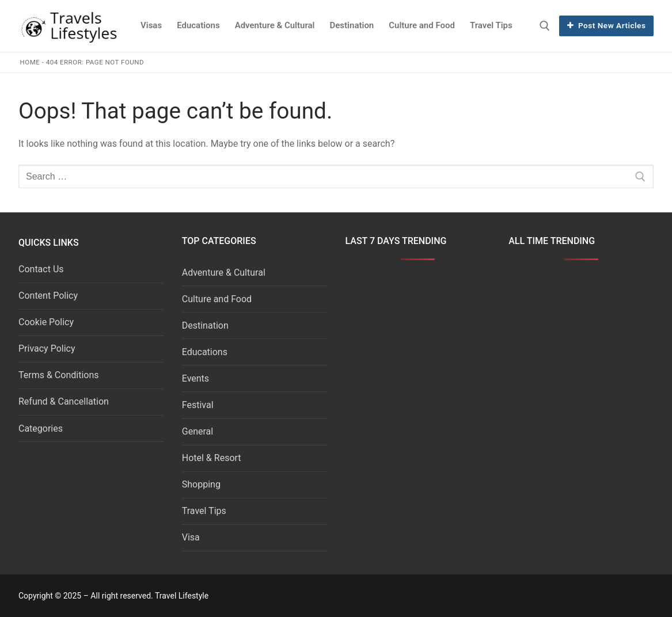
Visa (191, 537)
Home (30, 62)
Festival (198, 405)
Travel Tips (204, 511)
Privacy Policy (47, 349)
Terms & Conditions (59, 375)
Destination (205, 325)
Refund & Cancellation (64, 401)
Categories (41, 429)
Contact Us (41, 269)
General (198, 431)
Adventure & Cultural (224, 273)
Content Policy (48, 296)
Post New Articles (607, 25)
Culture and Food (217, 299)
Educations (205, 352)
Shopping (201, 484)
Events (195, 378)
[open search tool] (545, 26)
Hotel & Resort (212, 458)
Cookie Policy (46, 322)
